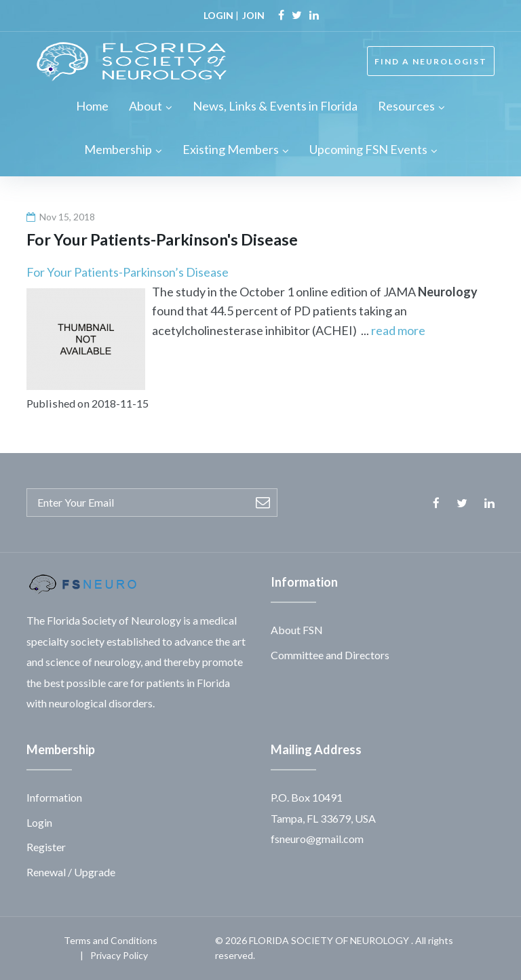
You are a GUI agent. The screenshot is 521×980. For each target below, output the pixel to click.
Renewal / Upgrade (71, 872)
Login (39, 822)
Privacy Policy (119, 955)
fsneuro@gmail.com (317, 839)
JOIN (253, 15)
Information (54, 797)
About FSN (297, 630)
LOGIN (218, 15)
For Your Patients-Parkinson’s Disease (128, 272)
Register (46, 847)
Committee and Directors (330, 655)
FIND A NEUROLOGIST (431, 61)
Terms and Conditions (111, 940)
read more (398, 330)
